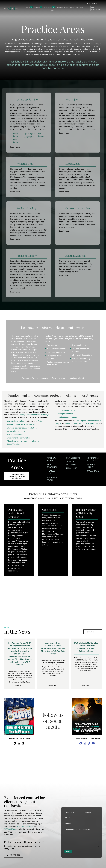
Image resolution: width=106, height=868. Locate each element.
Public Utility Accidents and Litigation (16, 513)
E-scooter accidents (56, 352)
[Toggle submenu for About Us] (31, 7)
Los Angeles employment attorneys (34, 415)
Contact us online (25, 827)
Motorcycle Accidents (93, 459)
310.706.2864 (10, 829)
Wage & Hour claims (16, 421)
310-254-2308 (91, 3)
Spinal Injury (93, 471)
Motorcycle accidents (56, 349)
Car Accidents (73, 458)
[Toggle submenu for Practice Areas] (54, 7)
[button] (58, 11)
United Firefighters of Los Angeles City (82, 423)
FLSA (40, 421)
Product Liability (91, 466)
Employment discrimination (19, 438)
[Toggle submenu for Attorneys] (41, 7)
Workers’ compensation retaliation (22, 428)
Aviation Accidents (71, 463)
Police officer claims (67, 410)
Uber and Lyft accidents (82, 355)
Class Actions (50, 510)
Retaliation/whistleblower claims (21, 424)
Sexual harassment (15, 435)
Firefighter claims (65, 414)
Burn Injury (72, 468)
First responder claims (68, 417)
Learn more (15, 147)
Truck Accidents (52, 466)
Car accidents (53, 345)
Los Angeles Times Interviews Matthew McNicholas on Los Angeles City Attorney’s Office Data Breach (53, 648)
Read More (20, 685)
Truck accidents (79, 345)
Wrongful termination (16, 431)
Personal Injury (51, 459)
